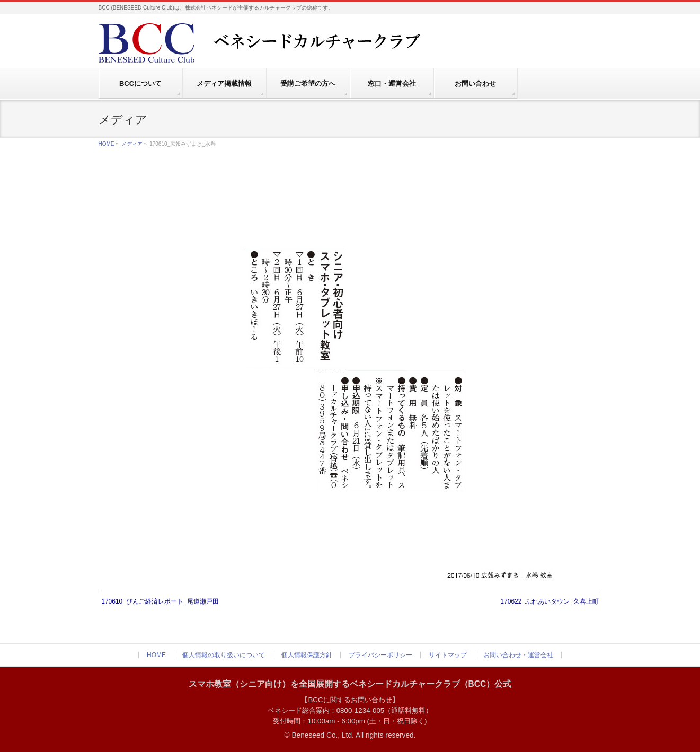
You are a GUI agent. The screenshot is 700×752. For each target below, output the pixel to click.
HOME (107, 144)
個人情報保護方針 (307, 655)
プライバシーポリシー (380, 655)
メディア (132, 144)
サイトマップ (448, 655)
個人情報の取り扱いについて (224, 655)
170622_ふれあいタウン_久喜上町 (549, 601)
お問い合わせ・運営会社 (518, 655)
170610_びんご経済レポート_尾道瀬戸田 (160, 601)
